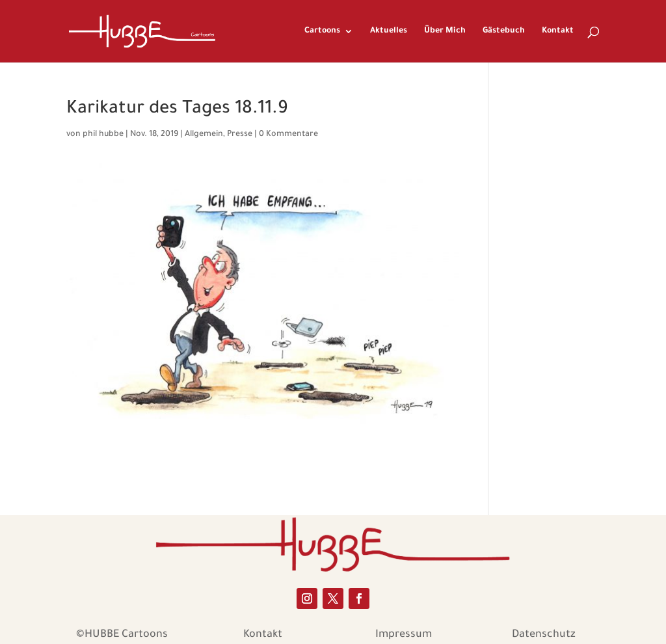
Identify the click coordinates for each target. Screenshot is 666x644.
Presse (240, 135)
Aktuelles (389, 31)
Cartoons (322, 31)
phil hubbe (103, 135)
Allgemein (204, 135)
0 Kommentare (288, 135)
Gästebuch (504, 31)
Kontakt (558, 31)
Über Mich (445, 31)
